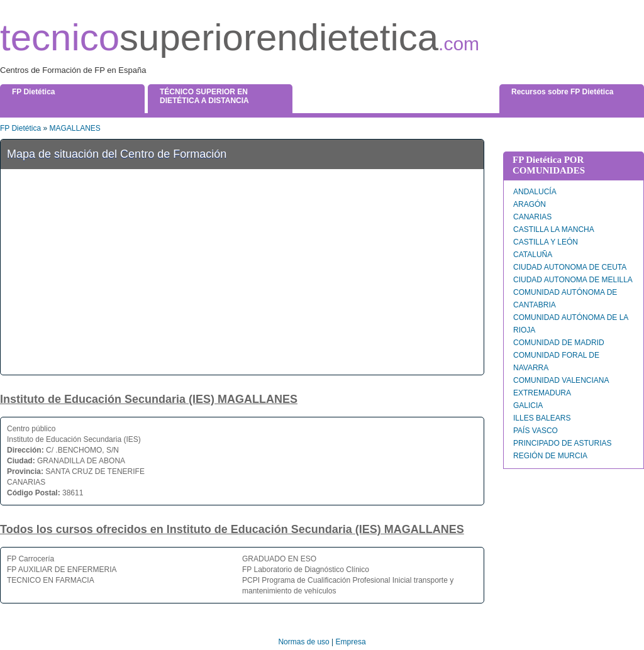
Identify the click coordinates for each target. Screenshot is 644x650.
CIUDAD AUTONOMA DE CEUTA (570, 267)
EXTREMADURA (542, 393)
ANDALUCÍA (535, 192)
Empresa (351, 642)
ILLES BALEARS (542, 418)
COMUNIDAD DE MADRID (559, 343)
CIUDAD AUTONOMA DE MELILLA (573, 280)
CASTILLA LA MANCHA (554, 229)
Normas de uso (303, 642)
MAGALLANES (75, 128)
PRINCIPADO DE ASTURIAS (562, 443)
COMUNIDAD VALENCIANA (561, 380)
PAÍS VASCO (536, 431)
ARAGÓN (530, 204)
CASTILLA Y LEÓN (546, 242)
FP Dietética (20, 128)
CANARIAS (532, 217)
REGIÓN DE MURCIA (550, 456)
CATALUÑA (533, 255)
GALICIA (528, 405)
